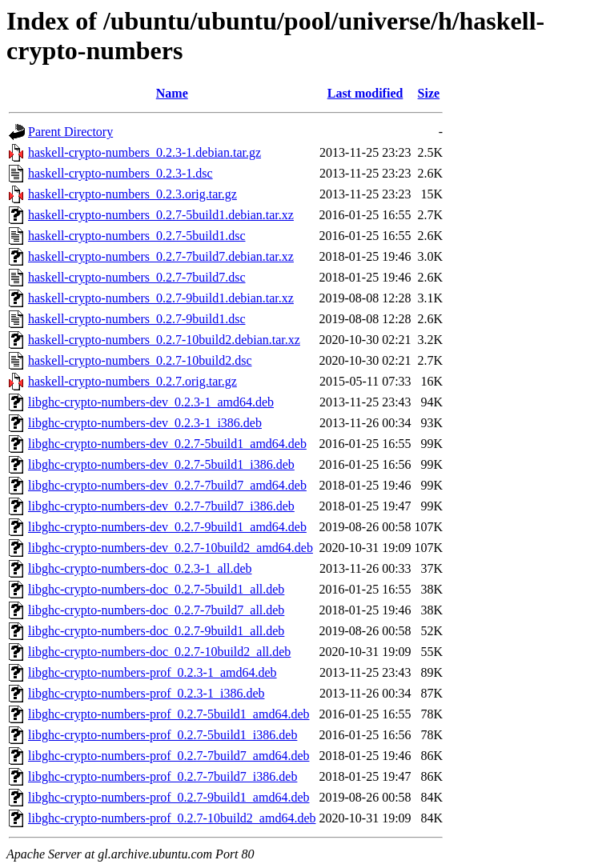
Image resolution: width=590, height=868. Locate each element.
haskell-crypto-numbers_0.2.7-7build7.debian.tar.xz (161, 256)
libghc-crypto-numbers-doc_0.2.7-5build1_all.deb (156, 589)
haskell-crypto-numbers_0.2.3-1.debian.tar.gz (144, 152)
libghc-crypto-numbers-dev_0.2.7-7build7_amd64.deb (167, 485)
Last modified (365, 93)
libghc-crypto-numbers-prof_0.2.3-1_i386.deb (146, 693)
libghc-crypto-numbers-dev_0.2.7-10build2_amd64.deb (171, 548)
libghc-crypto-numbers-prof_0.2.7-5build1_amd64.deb (169, 714)
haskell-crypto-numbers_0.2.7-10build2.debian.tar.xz (164, 340)
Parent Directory (70, 132)
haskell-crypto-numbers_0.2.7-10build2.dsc (140, 360)
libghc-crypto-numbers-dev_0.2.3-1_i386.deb (145, 423)
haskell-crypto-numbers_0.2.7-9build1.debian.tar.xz (161, 298)
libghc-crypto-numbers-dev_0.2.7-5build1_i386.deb (161, 464)
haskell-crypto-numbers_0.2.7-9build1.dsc (137, 319)
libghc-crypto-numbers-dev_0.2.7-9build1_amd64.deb (167, 527)
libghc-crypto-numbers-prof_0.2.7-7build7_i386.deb (163, 776)
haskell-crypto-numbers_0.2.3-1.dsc (120, 173)
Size (429, 93)
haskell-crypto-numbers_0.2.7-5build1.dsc (137, 236)
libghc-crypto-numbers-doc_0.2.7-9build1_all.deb (156, 631)
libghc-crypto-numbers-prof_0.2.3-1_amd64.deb (153, 672)
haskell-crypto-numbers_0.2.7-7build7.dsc (137, 277)
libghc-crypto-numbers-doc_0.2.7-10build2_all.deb (159, 652)
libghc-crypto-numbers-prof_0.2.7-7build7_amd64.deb (169, 756)
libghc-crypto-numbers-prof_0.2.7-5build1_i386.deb (163, 735)
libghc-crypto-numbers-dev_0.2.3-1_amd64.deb (151, 402)
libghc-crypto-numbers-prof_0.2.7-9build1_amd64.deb (169, 797)
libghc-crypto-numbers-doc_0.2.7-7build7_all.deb (156, 610)
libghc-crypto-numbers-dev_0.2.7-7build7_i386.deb (161, 506)
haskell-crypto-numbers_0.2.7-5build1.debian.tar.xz (161, 215)
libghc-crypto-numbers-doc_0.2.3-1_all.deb (140, 568)
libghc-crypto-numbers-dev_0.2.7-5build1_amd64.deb (167, 444)
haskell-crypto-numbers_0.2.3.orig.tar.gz (132, 194)
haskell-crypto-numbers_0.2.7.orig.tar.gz (132, 381)
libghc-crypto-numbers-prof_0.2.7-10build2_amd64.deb (172, 818)
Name (172, 93)
